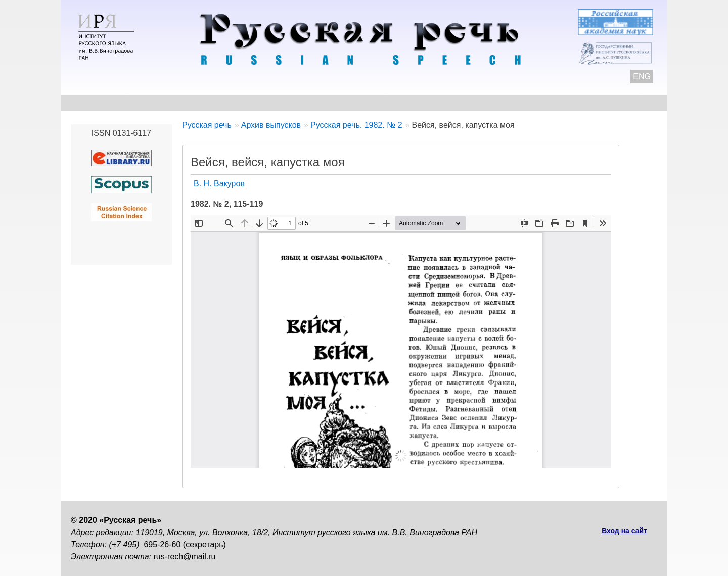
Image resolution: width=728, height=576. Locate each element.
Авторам (210, 103)
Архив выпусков (359, 103)
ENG (642, 77)
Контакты (152, 103)
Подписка (548, 103)
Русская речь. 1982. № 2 (356, 125)
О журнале (92, 103)
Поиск (600, 103)
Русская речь (207, 125)
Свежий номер (276, 103)
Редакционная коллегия (461, 103)
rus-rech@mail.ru (185, 557)
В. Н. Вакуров (219, 184)
